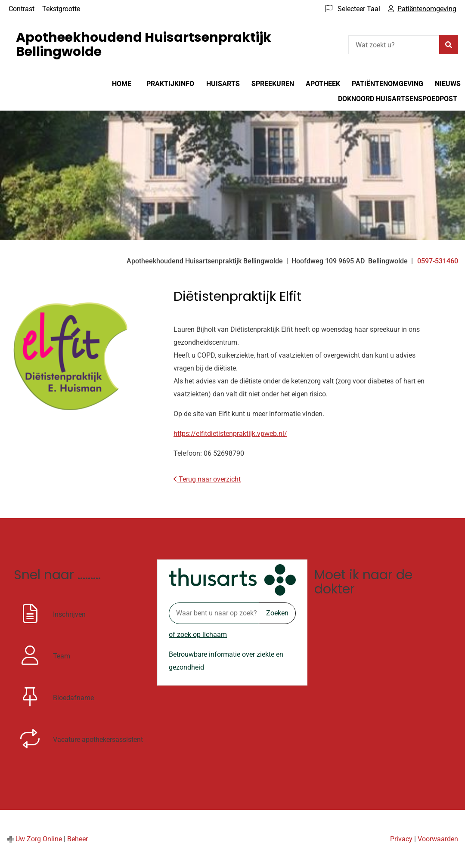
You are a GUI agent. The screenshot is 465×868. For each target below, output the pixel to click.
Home (122, 84)
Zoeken (277, 613)
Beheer (77, 839)
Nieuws (448, 84)
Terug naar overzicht (207, 479)
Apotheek (323, 84)
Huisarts (223, 84)
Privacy (401, 839)
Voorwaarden (438, 839)
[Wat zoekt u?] (394, 45)
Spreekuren (273, 84)
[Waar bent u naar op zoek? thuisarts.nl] (214, 613)
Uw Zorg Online (39, 839)
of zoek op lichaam (198, 635)
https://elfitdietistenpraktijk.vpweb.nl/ (230, 434)
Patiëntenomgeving (387, 84)
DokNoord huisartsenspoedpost (398, 99)
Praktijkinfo (170, 84)
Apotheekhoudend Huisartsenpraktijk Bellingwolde (144, 45)
